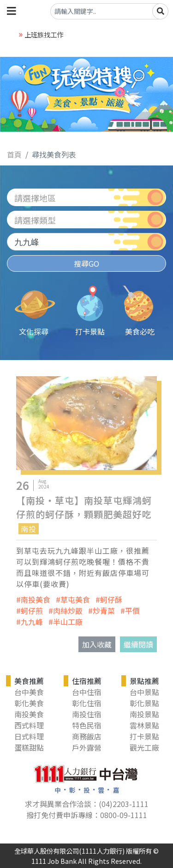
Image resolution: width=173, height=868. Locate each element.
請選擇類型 (35, 220)
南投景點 (144, 714)
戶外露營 (87, 747)
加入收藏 (97, 644)
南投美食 (36, 599)
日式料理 (29, 736)
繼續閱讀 (138, 644)
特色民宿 (87, 725)
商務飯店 (87, 736)
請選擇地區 (35, 198)
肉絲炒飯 (68, 611)
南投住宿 (87, 714)
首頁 (14, 154)
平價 (132, 611)
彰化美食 (29, 703)
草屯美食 (75, 599)
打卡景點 (144, 736)
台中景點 (144, 692)
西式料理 (29, 725)
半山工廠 (68, 622)
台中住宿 (87, 692)
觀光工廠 (144, 747)
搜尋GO (86, 263)
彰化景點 (144, 703)
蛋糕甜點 (29, 747)
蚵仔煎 (32, 611)
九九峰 (32, 622)
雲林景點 (144, 725)
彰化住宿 (87, 703)
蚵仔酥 (111, 599)
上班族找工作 (44, 34)
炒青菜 (104, 611)
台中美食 (29, 692)
